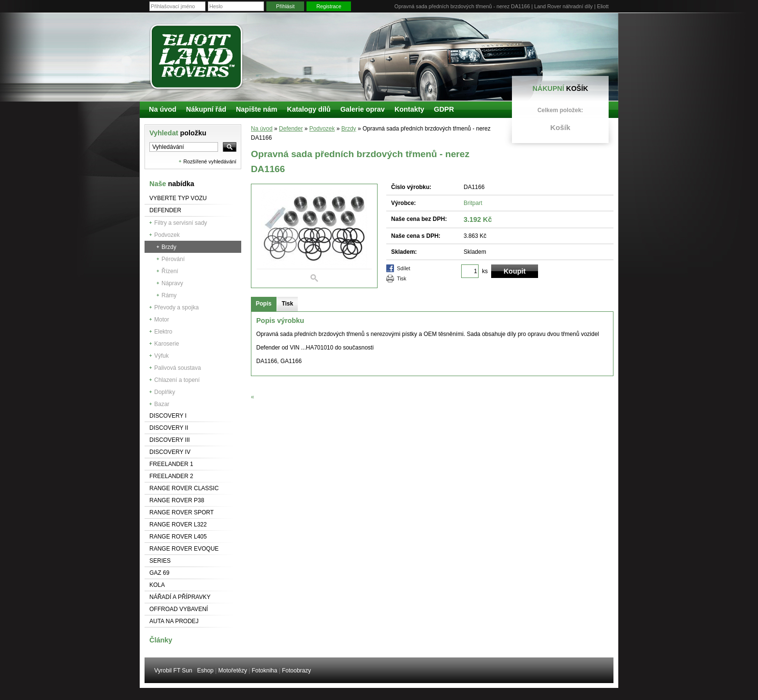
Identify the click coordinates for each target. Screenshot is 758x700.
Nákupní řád (206, 109)
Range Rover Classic (184, 488)
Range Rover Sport (182, 512)
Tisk (401, 278)
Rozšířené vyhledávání (210, 161)
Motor (162, 320)
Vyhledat (178, 133)
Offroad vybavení (179, 609)
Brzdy (169, 247)
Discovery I (168, 416)
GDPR (444, 109)
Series (160, 561)
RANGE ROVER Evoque (184, 549)
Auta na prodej (174, 621)
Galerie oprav (363, 109)
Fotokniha (265, 671)
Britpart (473, 203)
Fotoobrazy (296, 671)
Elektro (163, 332)
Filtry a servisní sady (181, 223)
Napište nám (257, 109)
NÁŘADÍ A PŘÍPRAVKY (180, 597)
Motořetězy (233, 671)
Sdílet (404, 268)
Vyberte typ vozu (178, 198)
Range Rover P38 (177, 500)
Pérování (173, 259)
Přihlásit (285, 6)
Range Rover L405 (178, 537)
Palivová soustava (178, 368)
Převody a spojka (176, 307)
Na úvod (262, 129)
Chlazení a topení (177, 380)
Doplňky (165, 392)
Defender (165, 210)
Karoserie (167, 344)
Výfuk (161, 356)
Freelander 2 (171, 476)
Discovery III (170, 440)
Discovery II (169, 428)
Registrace (329, 6)
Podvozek (167, 235)
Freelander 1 (171, 464)
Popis (264, 304)
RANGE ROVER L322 (178, 525)
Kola (157, 585)
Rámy (169, 295)
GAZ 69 (159, 573)
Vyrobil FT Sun (173, 671)
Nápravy (172, 283)
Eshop (205, 671)
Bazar (162, 404)
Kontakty (409, 109)
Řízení (170, 271)
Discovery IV (170, 452)
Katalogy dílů (309, 109)
